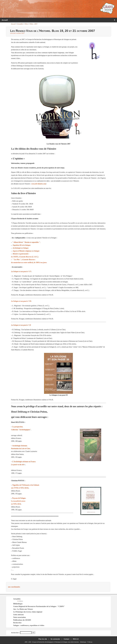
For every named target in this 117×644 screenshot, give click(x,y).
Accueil (5, 20)
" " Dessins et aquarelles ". (26, 242)
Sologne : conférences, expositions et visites (29, 625)
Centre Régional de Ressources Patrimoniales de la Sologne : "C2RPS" (39, 606)
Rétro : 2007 (34, 24)
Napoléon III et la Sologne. (22, 245)
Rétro (26, 24)
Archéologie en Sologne (21, 248)
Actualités (20, 24)
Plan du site (43, 639)
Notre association (19, 617)
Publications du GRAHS (22, 620)
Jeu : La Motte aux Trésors (23, 609)
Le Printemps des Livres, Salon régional (28, 612)
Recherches (17, 623)
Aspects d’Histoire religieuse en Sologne (26, 251)
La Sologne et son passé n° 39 (21, 325)
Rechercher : (15, 633)
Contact (66, 639)
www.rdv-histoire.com (39, 184)
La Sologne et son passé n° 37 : (21, 271)
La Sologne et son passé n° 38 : (21, 301)
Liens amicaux (18, 615)
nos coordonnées (14, 587)
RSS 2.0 (76, 639)
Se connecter (55, 639)
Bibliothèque (18, 604)
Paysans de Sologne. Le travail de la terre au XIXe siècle (19, 501)
